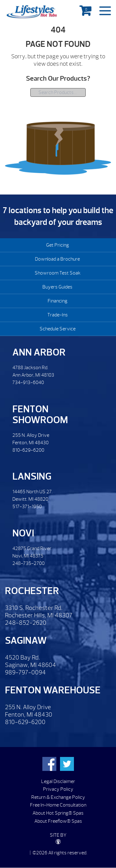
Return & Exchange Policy (58, 797)
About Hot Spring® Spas (58, 813)
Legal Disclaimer (58, 781)
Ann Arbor (39, 352)
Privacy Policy (58, 789)
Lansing (32, 476)
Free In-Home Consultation (58, 805)
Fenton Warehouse (53, 690)
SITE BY (58, 838)
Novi (23, 533)
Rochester (32, 591)
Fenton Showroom (40, 414)
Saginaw (26, 640)
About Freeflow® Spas (58, 821)
